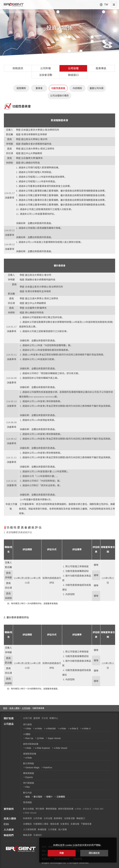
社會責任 (65, 824)
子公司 (45, 718)
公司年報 (46, 68)
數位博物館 (29, 763)
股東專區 (101, 68)
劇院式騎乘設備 (31, 744)
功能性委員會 (58, 88)
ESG (6, 824)
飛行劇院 (27, 725)
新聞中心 (54, 718)
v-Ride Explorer (42, 748)
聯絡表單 (27, 835)
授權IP (49, 797)
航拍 (28, 797)
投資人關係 (14, 708)
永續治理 (75, 824)
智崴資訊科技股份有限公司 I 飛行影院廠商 (14, 5)
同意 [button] (62, 853)
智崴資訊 (21, 849)
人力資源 (9, 830)
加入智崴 (62, 830)
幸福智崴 (42, 830)
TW (106, 5)
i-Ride (28, 729)
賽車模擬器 (29, 773)
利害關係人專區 (41, 824)
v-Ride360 (51, 729)
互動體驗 (61, 797)
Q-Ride (40, 738)
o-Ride (63, 729)
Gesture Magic (32, 768)
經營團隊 (21, 88)
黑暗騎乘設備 (30, 754)
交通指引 (38, 835)
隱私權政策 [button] (94, 853)
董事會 (39, 88)
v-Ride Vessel (61, 748)
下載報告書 (86, 824)
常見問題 (27, 802)
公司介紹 (27, 718)
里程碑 (37, 718)
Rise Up (29, 738)
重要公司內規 (97, 88)
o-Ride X (86, 729)
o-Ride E (74, 729)
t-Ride (28, 748)
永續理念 (27, 824)
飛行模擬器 (29, 783)
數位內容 (27, 793)
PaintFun (48, 768)
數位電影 (38, 797)
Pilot (28, 787)
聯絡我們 (9, 835)
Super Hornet (54, 738)
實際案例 (9, 809)
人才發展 (52, 830)
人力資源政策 (30, 830)
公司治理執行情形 (59, 96)
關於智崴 (9, 718)
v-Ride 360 (98, 809)
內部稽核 (77, 88)
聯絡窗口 (73, 75)
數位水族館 (29, 809)
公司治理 (73, 68)
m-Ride (39, 729)
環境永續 (54, 824)
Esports (29, 777)
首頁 (5, 708)
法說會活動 (46, 75)
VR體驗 (27, 734)
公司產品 (9, 724)
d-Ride (29, 758)
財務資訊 (18, 68)
